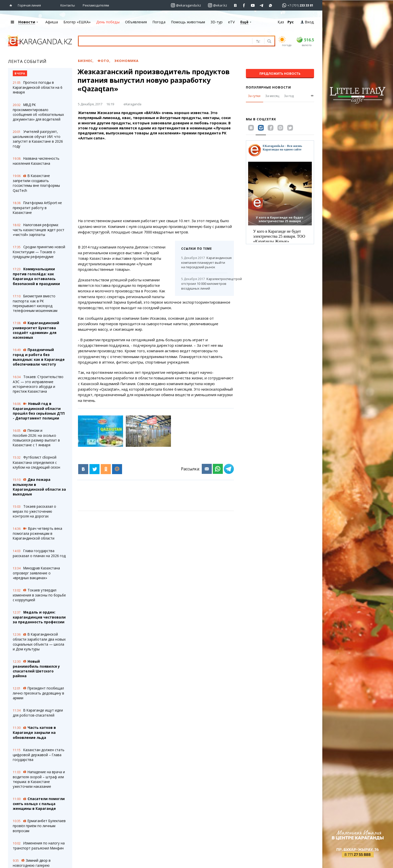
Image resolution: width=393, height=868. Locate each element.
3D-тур (217, 22)
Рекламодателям (96, 5)
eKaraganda (132, 104)
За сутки (254, 96)
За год (289, 96)
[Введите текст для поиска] (159, 41)
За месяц (272, 96)
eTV (231, 22)
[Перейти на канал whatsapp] (271, 5)
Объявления (136, 22)
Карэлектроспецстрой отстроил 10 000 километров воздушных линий (204, 284)
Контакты (68, 5)
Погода (159, 22)
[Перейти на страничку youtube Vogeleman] (253, 5)
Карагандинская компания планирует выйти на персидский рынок (204, 263)
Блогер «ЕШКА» (77, 22)
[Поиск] (269, 42)
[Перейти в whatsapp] (296, 5)
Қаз (281, 22)
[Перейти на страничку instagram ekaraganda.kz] (186, 5)
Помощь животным (188, 22)
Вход (307, 22)
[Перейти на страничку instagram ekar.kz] (218, 5)
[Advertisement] (162, 180)
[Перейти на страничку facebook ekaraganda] (244, 5)
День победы (108, 22)
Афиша (52, 22)
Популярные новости (268, 87)
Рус (291, 22)
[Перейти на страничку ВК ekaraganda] (235, 5)
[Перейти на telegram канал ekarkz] (262, 5)
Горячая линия (29, 5)
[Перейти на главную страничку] (12, 5)
